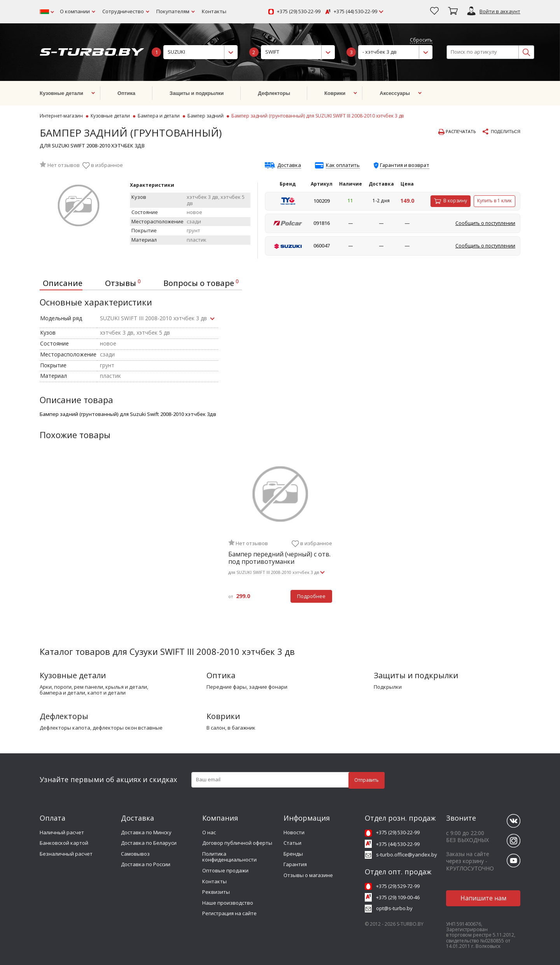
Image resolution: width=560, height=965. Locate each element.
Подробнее (311, 596)
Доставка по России (146, 864)
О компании (75, 11)
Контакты (214, 11)
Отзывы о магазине (308, 875)
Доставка (289, 165)
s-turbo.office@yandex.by (407, 854)
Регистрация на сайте (229, 913)
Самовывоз (135, 854)
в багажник (241, 728)
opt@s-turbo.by (394, 908)
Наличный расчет (62, 832)
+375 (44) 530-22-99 (355, 12)
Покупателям (173, 11)
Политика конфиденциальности (229, 857)
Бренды (293, 854)
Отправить (367, 780)
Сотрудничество (123, 11)
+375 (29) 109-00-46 (398, 897)
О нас (209, 832)
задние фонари (268, 687)
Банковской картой (64, 843)
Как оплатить (343, 165)
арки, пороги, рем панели (71, 687)
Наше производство (228, 903)
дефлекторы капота (65, 728)
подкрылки (388, 687)
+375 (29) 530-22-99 (299, 12)
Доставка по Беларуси (149, 843)
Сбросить (421, 40)
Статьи (292, 843)
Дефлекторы (64, 716)
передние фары (227, 687)
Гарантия (295, 864)
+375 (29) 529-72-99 (398, 886)
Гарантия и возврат (405, 165)
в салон (216, 728)
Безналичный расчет (66, 854)
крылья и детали (126, 687)
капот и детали (107, 693)
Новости (294, 832)
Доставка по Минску (146, 832)
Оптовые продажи (225, 870)
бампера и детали (62, 693)
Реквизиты (216, 892)
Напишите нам (483, 898)
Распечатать (457, 132)
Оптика (221, 675)
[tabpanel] (280, 534)
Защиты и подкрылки (416, 675)
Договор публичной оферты (237, 843)
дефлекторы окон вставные (128, 728)
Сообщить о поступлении (485, 223)
